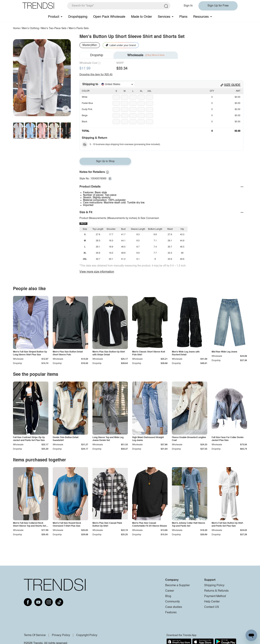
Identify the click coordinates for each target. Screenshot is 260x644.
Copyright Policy (87, 635)
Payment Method (215, 596)
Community (173, 602)
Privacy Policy (61, 635)
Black (84, 122)
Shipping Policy (214, 585)
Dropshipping (78, 17)
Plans (183, 17)
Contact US (212, 607)
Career (170, 591)
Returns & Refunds (216, 591)
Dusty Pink (87, 109)
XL (141, 91)
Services (164, 17)
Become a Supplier (177, 585)
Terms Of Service (35, 635)
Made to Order (142, 17)
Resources (201, 17)
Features (171, 613)
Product (54, 17)
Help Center (212, 602)
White (85, 97)
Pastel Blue (87, 103)
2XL (149, 91)
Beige (85, 116)
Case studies (174, 607)
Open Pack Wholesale (109, 17)
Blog (168, 596)
